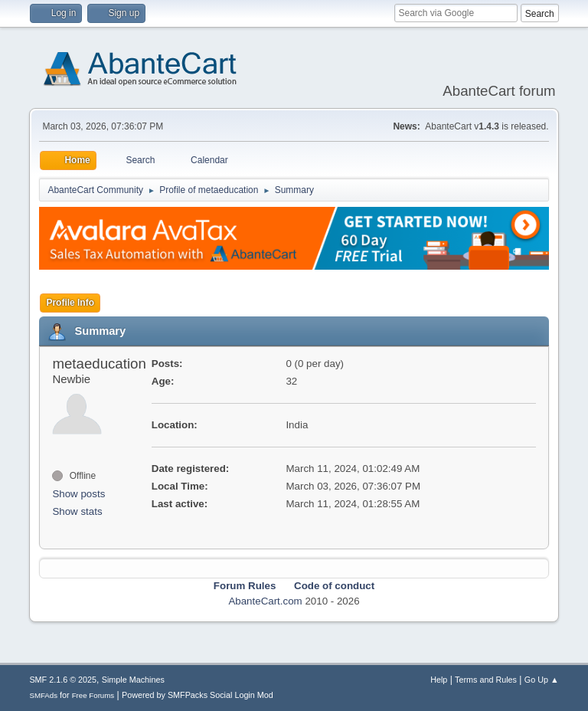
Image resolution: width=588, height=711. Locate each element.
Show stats (77, 511)
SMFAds (43, 695)
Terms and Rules (486, 680)
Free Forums (93, 695)
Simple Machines (133, 680)
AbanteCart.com (265, 601)
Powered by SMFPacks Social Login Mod (198, 695)
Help (439, 680)
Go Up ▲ (542, 680)
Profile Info (70, 303)
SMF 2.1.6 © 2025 (63, 680)
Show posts (78, 494)
